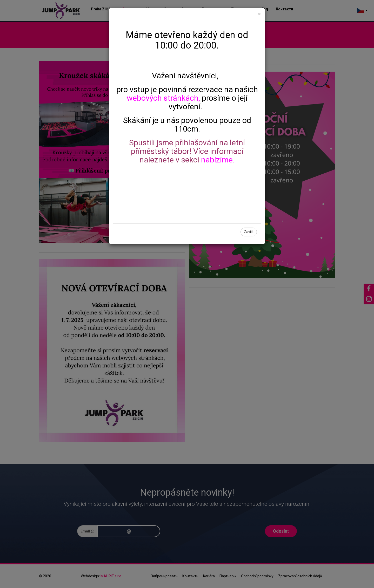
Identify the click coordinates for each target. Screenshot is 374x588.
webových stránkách (163, 98)
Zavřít (249, 232)
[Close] (259, 14)
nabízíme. (218, 160)
